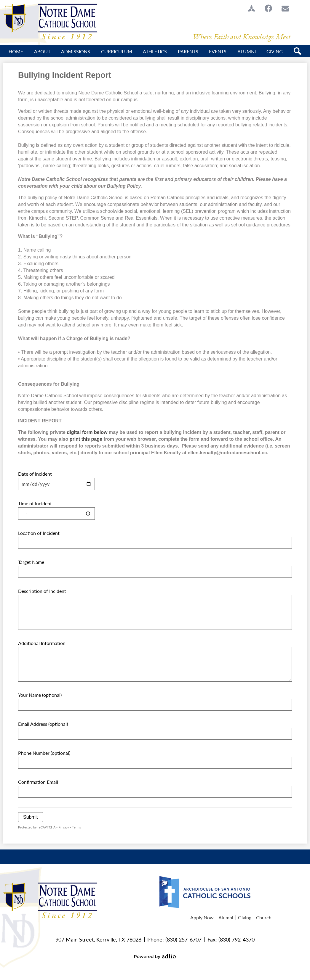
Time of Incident (35, 503)
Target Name (31, 562)
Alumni (226, 917)
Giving (245, 917)
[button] (42, 51)
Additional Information (42, 643)
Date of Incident (35, 474)
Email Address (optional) (43, 724)
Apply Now (202, 917)
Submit (31, 817)
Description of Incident (42, 591)
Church (264, 917)
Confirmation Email (38, 782)
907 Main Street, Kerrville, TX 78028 (98, 939)
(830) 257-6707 (183, 939)
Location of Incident (39, 533)
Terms (76, 827)
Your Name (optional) (40, 695)
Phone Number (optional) (44, 753)
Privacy (64, 827)
